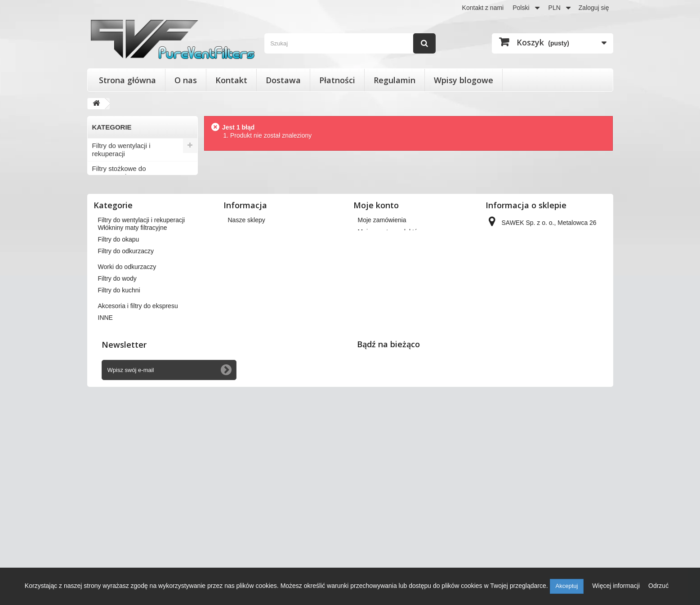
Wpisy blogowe (464, 80)
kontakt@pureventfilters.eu (560, 457)
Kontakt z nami (483, 8)
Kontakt (231, 80)
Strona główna (127, 80)
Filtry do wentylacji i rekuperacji (121, 150)
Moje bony (372, 439)
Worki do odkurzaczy (123, 259)
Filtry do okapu (114, 229)
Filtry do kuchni (115, 289)
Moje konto (376, 365)
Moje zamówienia (382, 380)
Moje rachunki (377, 403)
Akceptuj (567, 586)
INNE (100, 318)
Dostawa (283, 80)
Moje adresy (375, 415)
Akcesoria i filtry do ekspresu (135, 303)
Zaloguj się (594, 8)
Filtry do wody (113, 274)
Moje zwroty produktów (390, 392)
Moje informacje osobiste (393, 427)
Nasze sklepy (247, 380)
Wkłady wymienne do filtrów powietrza (134, 195)
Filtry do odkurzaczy (122, 244)
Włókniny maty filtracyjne (129, 214)
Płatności (337, 80)
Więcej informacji (617, 586)
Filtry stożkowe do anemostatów (119, 173)
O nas (186, 80)
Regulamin (395, 80)
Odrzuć (658, 586)
